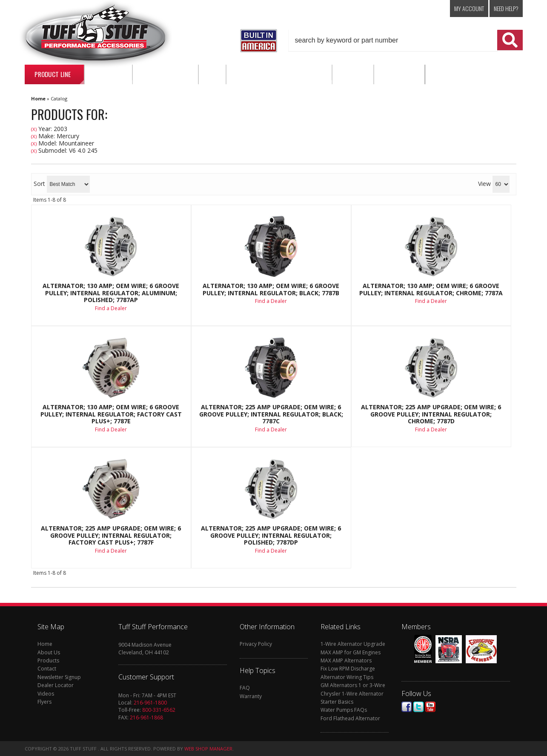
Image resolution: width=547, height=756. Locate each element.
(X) (34, 129)
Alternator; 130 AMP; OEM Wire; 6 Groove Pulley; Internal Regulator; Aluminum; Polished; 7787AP (111, 293)
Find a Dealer (111, 308)
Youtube (430, 707)
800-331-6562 (159, 710)
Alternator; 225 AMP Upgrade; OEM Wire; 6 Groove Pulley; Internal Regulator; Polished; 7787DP (271, 535)
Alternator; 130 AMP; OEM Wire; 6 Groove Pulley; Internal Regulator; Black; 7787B (271, 290)
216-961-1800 (150, 703)
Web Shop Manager (208, 749)
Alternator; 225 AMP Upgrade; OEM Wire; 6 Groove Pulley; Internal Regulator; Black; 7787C (271, 414)
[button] (406, 40)
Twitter (418, 707)
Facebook (407, 707)
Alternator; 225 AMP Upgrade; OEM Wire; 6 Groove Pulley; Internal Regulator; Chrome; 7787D (431, 414)
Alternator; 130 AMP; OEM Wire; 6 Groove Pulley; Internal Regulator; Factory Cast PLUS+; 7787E (111, 414)
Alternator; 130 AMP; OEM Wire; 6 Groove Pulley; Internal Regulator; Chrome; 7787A (431, 290)
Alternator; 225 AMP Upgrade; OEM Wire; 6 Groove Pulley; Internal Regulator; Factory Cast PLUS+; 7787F (111, 535)
